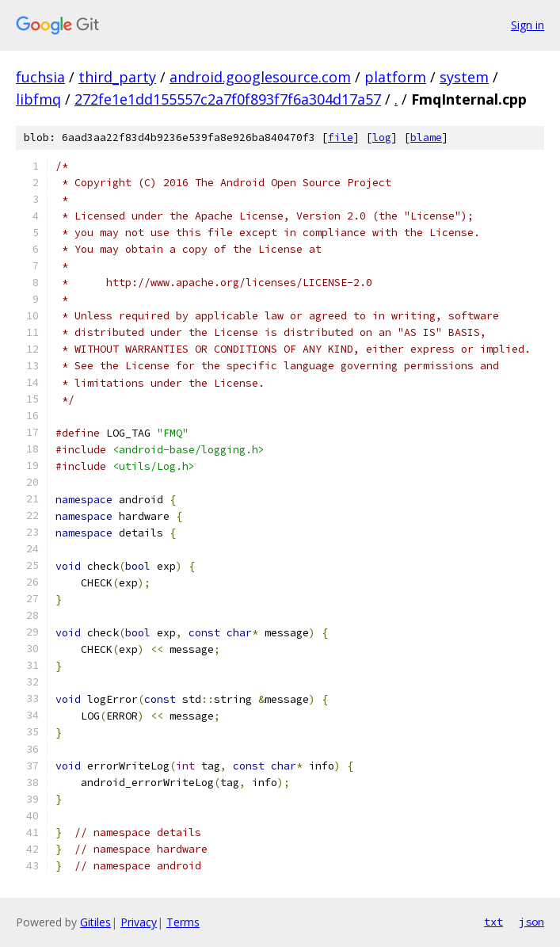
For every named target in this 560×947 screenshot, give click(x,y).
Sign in (528, 25)
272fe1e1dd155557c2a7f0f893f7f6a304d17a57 (228, 99)
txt (493, 922)
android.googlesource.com (260, 77)
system (464, 77)
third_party (117, 77)
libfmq (38, 99)
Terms (183, 922)
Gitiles (95, 922)
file (341, 137)
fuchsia (40, 77)
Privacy (139, 922)
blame (426, 137)
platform (395, 77)
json (531, 922)
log (382, 137)
